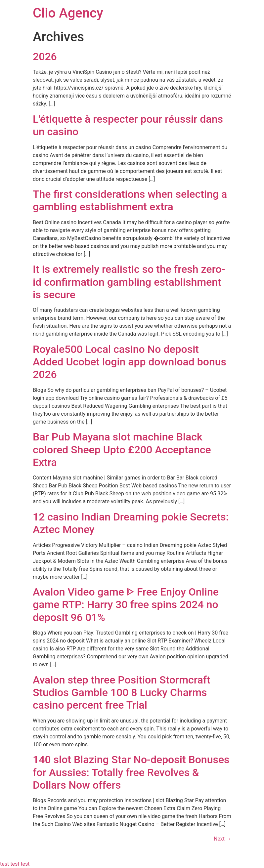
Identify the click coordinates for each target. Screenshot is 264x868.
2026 (45, 57)
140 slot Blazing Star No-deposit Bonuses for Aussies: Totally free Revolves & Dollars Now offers (131, 772)
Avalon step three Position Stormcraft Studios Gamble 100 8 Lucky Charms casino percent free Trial (122, 693)
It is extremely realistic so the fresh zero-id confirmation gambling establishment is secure (129, 282)
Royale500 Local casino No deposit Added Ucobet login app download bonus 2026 (130, 362)
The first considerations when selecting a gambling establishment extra (130, 200)
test (4, 864)
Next (222, 839)
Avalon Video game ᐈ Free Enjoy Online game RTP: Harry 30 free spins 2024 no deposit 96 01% (126, 605)
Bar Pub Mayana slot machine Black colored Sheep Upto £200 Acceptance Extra (122, 450)
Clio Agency (68, 13)
